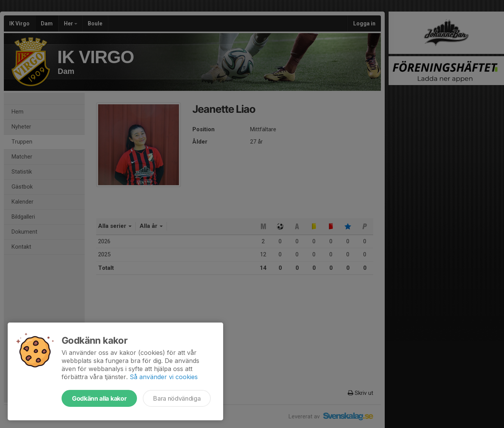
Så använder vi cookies (164, 377)
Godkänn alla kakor (99, 398)
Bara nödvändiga (177, 398)
